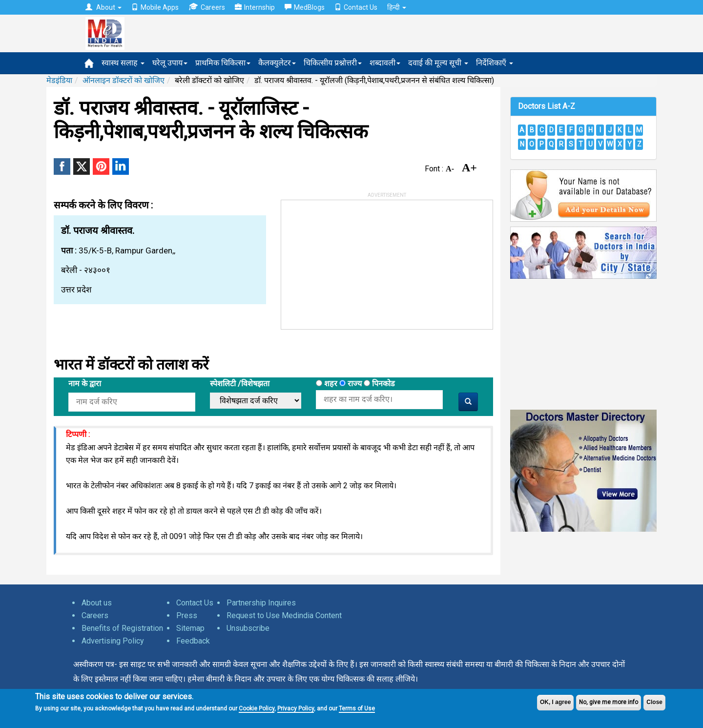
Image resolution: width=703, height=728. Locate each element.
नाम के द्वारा (85, 384)
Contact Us (356, 7)
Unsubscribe (248, 628)
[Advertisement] (354, 261)
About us (97, 603)
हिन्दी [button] (397, 7)
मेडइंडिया (59, 80)
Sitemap (190, 628)
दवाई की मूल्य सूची (438, 63)
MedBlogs (305, 7)
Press (187, 615)
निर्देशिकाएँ (495, 63)
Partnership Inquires (261, 603)
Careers (207, 7)
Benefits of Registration (122, 628)
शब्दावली (385, 63)
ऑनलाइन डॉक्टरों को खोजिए (124, 80)
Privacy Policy (296, 708)
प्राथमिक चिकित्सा (223, 63)
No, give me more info (609, 702)
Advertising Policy (113, 641)
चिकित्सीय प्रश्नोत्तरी (333, 63)
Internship (255, 7)
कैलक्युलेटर (277, 63)
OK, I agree (555, 702)
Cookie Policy (257, 708)
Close (654, 702)
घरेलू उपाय (170, 63)
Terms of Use (357, 708)
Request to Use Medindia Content (284, 615)
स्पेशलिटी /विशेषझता (240, 384)
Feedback (193, 641)
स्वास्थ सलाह (123, 63)
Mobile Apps (155, 7)
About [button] (103, 7)
